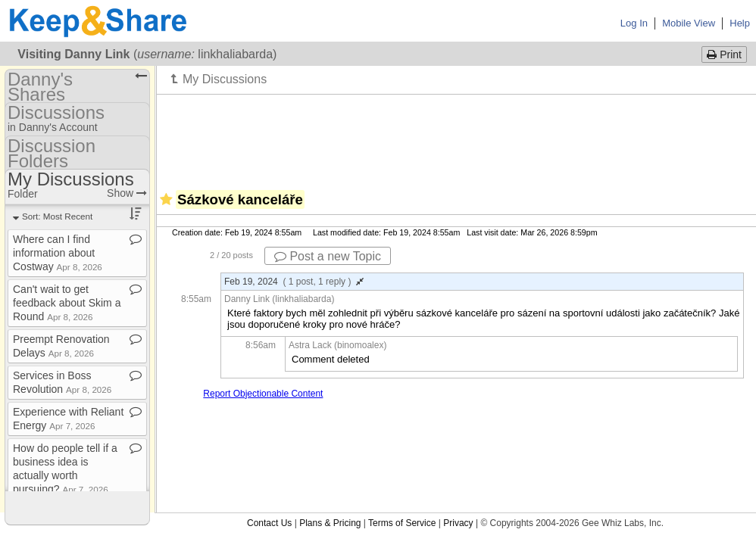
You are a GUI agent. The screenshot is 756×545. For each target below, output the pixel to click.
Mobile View (689, 23)
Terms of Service (402, 523)
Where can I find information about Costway (58, 253)
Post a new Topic (328, 256)
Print (724, 54)
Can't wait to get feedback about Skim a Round (67, 303)
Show (127, 193)
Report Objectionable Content (263, 394)
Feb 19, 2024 (294, 282)
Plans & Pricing (330, 523)
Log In (634, 23)
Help (740, 23)
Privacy (458, 523)
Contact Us (269, 523)
